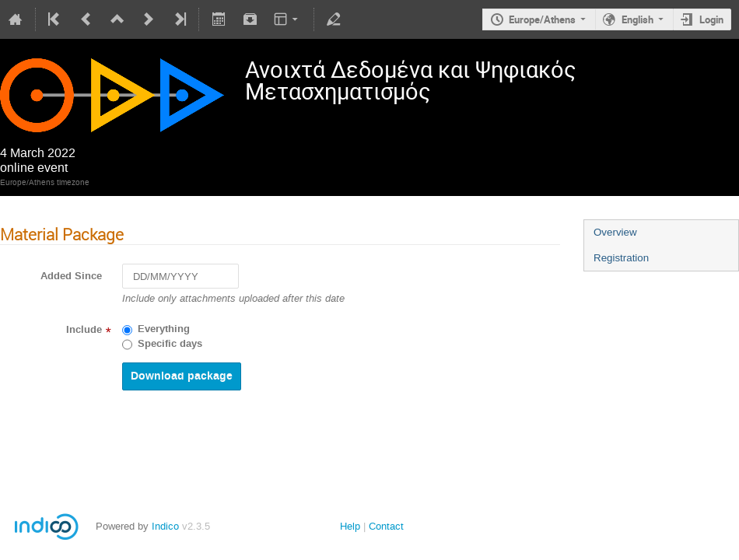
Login (711, 19)
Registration (621, 258)
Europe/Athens (542, 19)
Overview (615, 232)
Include (84, 330)
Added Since (71, 276)
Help (350, 526)
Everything (164, 329)
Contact (386, 526)
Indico (165, 526)
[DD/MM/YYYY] (180, 276)
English (637, 19)
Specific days (170, 344)
